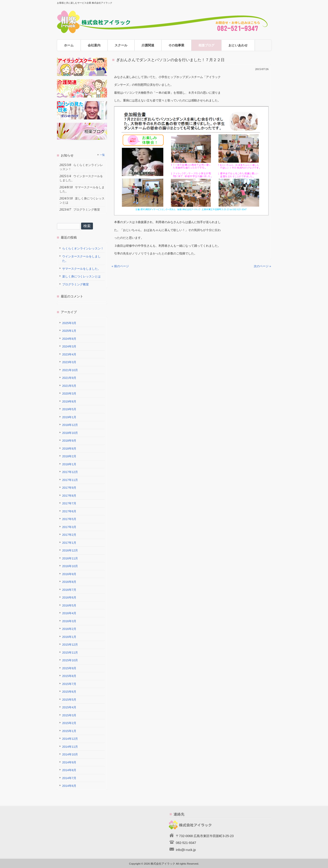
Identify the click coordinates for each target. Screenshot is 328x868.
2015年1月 (69, 731)
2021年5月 (69, 386)
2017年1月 (69, 543)
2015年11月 (70, 653)
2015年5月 (69, 700)
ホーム (69, 45)
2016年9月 (69, 574)
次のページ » (262, 266)
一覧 (102, 155)
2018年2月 (69, 456)
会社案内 (94, 45)
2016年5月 (69, 605)
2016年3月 (69, 621)
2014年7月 (69, 778)
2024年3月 (69, 346)
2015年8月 (69, 676)
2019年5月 (69, 409)
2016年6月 (69, 598)
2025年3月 (69, 323)
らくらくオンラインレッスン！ (83, 248)
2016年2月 (69, 629)
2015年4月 (69, 707)
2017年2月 (69, 535)
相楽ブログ (206, 45)
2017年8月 (69, 496)
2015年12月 (70, 645)
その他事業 (176, 45)
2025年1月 (69, 331)
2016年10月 (70, 566)
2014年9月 (69, 762)
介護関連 (148, 45)
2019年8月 (69, 401)
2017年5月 (69, 519)
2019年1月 (69, 417)
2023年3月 (69, 362)
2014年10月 (70, 754)
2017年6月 (69, 511)
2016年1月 (69, 637)
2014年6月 (69, 786)
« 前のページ (120, 266)
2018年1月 (69, 464)
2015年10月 (70, 660)
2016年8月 (69, 582)
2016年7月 (69, 590)
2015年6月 (69, 692)
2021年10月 (70, 370)
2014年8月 (69, 770)
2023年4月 (69, 354)
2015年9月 (69, 668)
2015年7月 (69, 684)
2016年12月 (70, 550)
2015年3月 (69, 715)
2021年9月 (69, 378)
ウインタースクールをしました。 (81, 259)
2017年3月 (69, 527)
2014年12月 (70, 739)
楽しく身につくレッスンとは (81, 276)
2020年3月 (69, 394)
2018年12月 (70, 425)
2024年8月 (69, 339)
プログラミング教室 (76, 284)
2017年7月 (69, 503)
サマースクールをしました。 (81, 269)
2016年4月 (69, 613)
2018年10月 (70, 433)
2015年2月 (69, 723)
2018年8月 (69, 449)
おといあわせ (238, 45)
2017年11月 (70, 480)
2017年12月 (70, 472)
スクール (121, 45)
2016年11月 (70, 558)
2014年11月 (70, 747)
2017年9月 (69, 488)
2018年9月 (69, 441)
